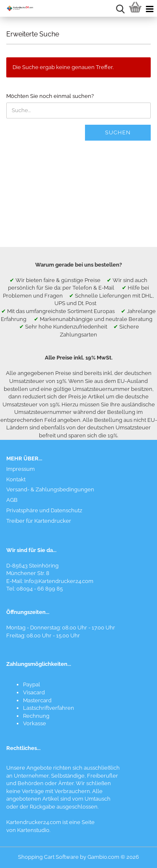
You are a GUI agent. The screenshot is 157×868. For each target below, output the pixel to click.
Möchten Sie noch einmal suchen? (50, 96)
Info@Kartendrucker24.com (59, 581)
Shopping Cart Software (48, 857)
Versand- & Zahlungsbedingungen (50, 489)
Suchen (118, 132)
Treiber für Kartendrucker (39, 521)
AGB (12, 500)
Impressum (21, 469)
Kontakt (16, 479)
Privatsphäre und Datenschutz (44, 510)
